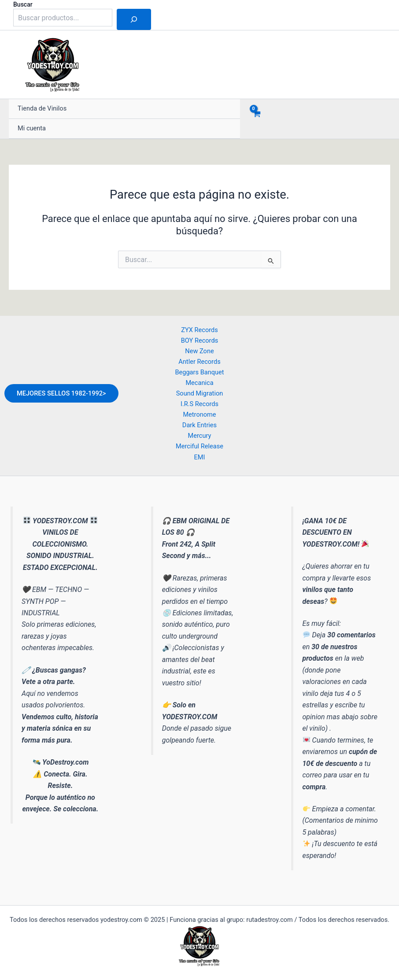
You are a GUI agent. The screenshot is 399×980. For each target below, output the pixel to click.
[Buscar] (134, 19)
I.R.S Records (199, 404)
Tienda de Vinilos (42, 109)
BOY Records (199, 340)
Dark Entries (199, 425)
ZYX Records (199, 330)
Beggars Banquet (199, 372)
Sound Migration (200, 393)
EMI (199, 457)
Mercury (200, 436)
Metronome (199, 414)
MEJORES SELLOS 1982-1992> (61, 393)
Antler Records (199, 362)
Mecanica (199, 383)
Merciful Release (199, 446)
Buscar (23, 4)
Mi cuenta (32, 128)
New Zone (199, 351)
